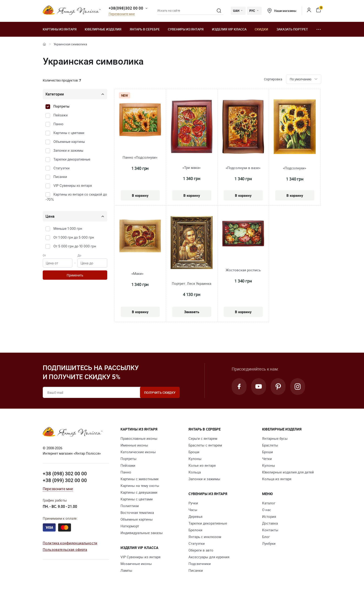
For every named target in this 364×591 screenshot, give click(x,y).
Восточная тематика (137, 512)
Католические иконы (138, 452)
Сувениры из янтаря (186, 29)
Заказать (192, 312)
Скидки (261, 29)
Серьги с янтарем (203, 438)
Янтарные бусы (275, 438)
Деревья (195, 516)
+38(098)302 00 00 (126, 8)
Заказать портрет (292, 29)
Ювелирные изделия (103, 29)
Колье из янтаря (202, 465)
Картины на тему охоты (140, 486)
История (269, 516)
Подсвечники (200, 564)
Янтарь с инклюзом (205, 537)
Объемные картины (69, 142)
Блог (266, 537)
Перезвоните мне (122, 14)
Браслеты (270, 445)
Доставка (270, 523)
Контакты (270, 530)
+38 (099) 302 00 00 (65, 480)
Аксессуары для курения (209, 557)
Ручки (193, 503)
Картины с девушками (139, 492)
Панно (58, 124)
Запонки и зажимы (68, 150)
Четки (267, 459)
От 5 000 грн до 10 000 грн (75, 246)
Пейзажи (60, 115)
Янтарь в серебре (145, 29)
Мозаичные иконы (136, 564)
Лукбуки (269, 543)
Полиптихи (130, 506)
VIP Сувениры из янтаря (73, 186)
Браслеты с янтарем (205, 445)
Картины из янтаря (60, 29)
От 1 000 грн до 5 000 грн (74, 237)
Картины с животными (140, 479)
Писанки (60, 177)
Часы (193, 510)
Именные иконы (134, 445)
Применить (75, 275)
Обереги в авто (201, 550)
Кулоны (195, 459)
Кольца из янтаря (277, 479)
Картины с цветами (69, 133)
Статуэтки (62, 168)
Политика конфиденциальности (70, 543)
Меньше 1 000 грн (68, 228)
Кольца (195, 472)
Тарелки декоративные (72, 159)
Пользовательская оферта (65, 549)
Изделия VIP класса (229, 29)
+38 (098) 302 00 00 (65, 473)
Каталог (269, 503)
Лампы (126, 570)
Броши (194, 452)
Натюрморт (130, 526)
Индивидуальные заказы (142, 533)
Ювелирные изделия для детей (288, 472)
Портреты (61, 106)
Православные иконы (139, 438)
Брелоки (195, 530)
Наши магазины (282, 11)
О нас (267, 510)
